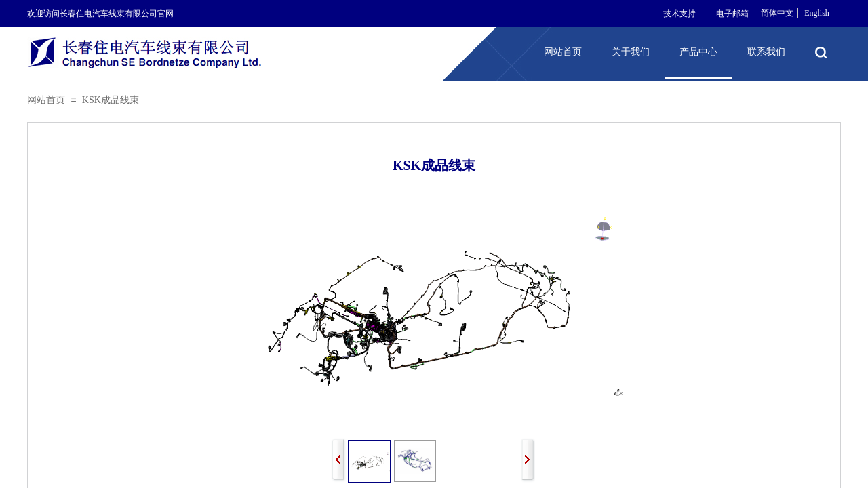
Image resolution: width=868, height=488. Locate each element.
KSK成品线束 (111, 100)
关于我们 (631, 52)
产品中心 (698, 52)
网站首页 (46, 100)
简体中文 (777, 13)
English (817, 13)
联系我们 (766, 52)
